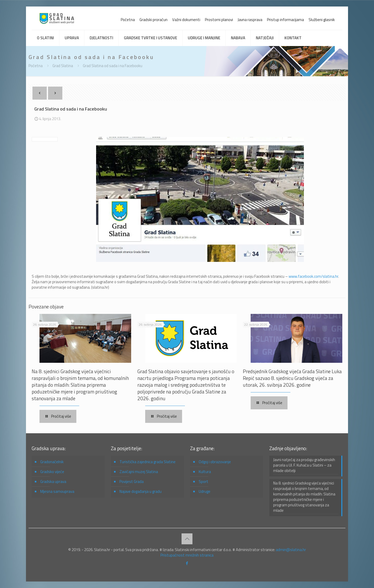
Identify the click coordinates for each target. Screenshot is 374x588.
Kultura (205, 472)
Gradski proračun (153, 20)
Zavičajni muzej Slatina (139, 472)
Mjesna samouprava (57, 491)
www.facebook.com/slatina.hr (313, 276)
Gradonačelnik (52, 462)
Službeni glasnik (322, 20)
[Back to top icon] (187, 539)
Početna (128, 20)
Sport (203, 482)
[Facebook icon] (187, 563)
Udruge (205, 491)
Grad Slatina (63, 66)
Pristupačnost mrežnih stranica (187, 555)
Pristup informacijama (285, 20)
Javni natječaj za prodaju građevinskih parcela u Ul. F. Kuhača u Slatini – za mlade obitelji (304, 465)
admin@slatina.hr (291, 550)
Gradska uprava (53, 482)
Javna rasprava (250, 20)
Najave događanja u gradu (141, 491)
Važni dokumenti (186, 20)
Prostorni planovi (219, 20)
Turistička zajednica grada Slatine (148, 462)
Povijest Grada (132, 482)
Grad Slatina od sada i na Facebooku (113, 66)
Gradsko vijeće (52, 472)
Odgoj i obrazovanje (215, 462)
